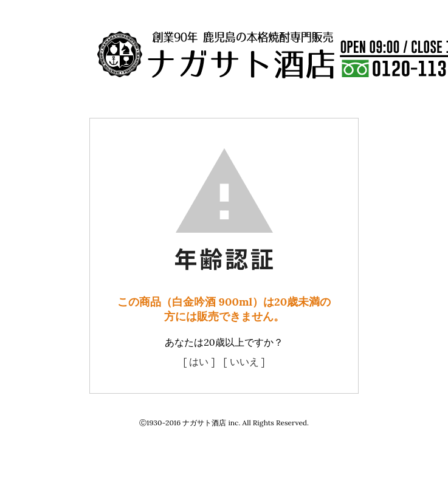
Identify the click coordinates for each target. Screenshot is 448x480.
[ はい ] (199, 362)
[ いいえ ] (244, 362)
